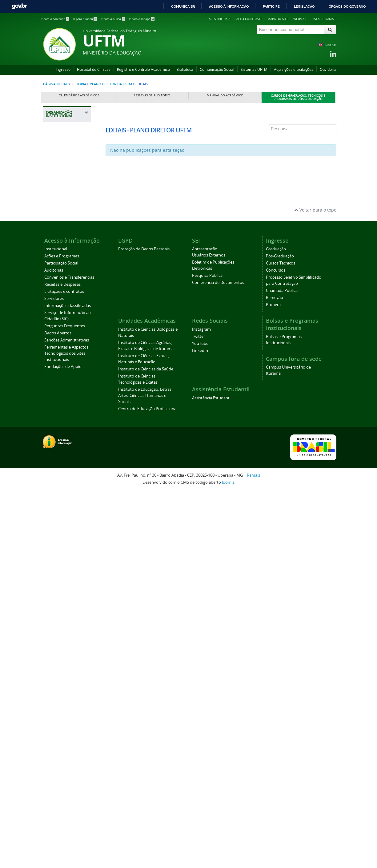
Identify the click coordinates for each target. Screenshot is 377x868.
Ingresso (63, 69)
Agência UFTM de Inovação (67, 542)
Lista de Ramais (324, 19)
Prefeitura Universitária (62, 463)
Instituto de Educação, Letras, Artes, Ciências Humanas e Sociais (145, 772)
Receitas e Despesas (62, 661)
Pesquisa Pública (207, 652)
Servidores (54, 675)
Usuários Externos (209, 632)
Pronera (273, 682)
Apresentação (205, 626)
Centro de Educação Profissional (148, 786)
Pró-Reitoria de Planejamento (64, 398)
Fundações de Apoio (63, 743)
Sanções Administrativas (67, 717)
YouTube (200, 720)
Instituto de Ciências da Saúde (146, 746)
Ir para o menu (86, 19)
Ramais (253, 852)
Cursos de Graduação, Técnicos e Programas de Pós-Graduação (298, 97)
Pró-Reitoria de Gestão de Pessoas (68, 382)
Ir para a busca (113, 19)
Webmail (300, 19)
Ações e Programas (62, 633)
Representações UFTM (64, 269)
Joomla (228, 859)
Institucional (56, 626)
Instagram (201, 706)
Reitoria (79, 84)
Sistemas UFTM (254, 69)
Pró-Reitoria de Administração (64, 329)
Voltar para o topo (315, 587)
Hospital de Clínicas (94, 69)
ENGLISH (330, 45)
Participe (271, 6)
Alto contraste (249, 19)
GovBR (19, 6)
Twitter (199, 713)
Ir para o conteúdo (56, 19)
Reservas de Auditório (152, 95)
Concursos (276, 647)
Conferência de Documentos (218, 659)
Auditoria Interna (65, 182)
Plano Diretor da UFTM (111, 84)
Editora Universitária (62, 501)
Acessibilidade (220, 19)
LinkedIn (200, 727)
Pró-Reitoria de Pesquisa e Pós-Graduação (65, 416)
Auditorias (54, 647)
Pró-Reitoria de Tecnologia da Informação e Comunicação (64, 441)
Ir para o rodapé (142, 19)
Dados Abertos (58, 710)
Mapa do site (278, 19)
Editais (58, 256)
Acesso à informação (229, 6)
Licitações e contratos (64, 668)
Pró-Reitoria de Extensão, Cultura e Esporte (67, 363)
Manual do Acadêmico (225, 95)
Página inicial (55, 84)
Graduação (276, 626)
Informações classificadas (68, 682)
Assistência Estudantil (212, 775)
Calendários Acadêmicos (79, 95)
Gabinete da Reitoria (68, 171)
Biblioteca (185, 69)
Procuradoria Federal (62, 195)
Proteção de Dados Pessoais (144, 626)
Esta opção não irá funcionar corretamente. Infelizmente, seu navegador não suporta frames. (221, 144)
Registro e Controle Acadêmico (143, 69)
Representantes (66, 234)
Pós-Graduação (280, 633)
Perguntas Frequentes (65, 703)
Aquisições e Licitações (294, 69)
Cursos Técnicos (281, 640)
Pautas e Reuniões (68, 245)
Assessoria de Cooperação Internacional (63, 482)
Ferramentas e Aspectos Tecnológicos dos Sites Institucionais (66, 730)
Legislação (304, 6)
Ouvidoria (328, 69)
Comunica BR (183, 6)
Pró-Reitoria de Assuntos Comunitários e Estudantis (65, 307)
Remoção (275, 674)
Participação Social (61, 640)
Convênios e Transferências (69, 654)
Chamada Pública (282, 667)
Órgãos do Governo (347, 6)
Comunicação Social (217, 69)
